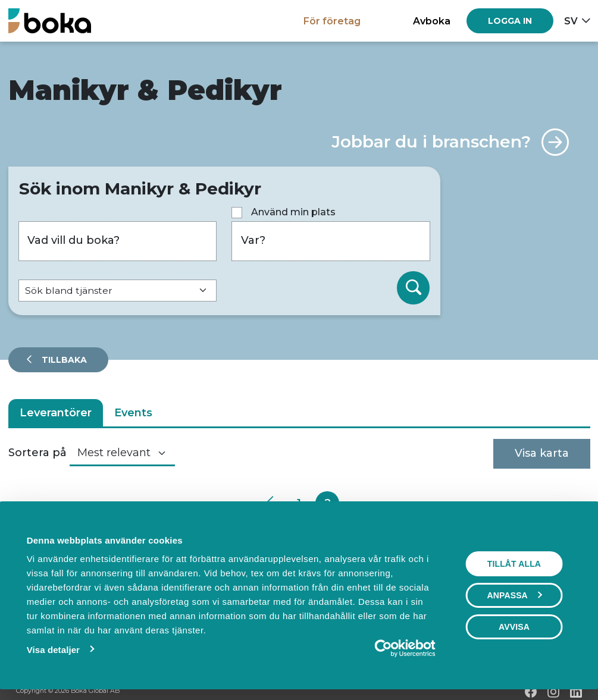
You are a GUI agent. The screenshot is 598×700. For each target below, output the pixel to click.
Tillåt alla (514, 564)
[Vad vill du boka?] (118, 241)
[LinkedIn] (576, 692)
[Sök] (414, 288)
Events (133, 413)
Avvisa (514, 627)
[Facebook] (531, 692)
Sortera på (37, 453)
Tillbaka (63, 360)
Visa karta (542, 453)
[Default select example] (118, 291)
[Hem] (50, 21)
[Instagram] (553, 692)
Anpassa (515, 595)
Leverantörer (56, 413)
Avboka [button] (432, 21)
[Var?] (331, 241)
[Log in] (510, 21)
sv (571, 21)
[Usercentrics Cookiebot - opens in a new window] (383, 648)
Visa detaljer (53, 650)
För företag (332, 21)
